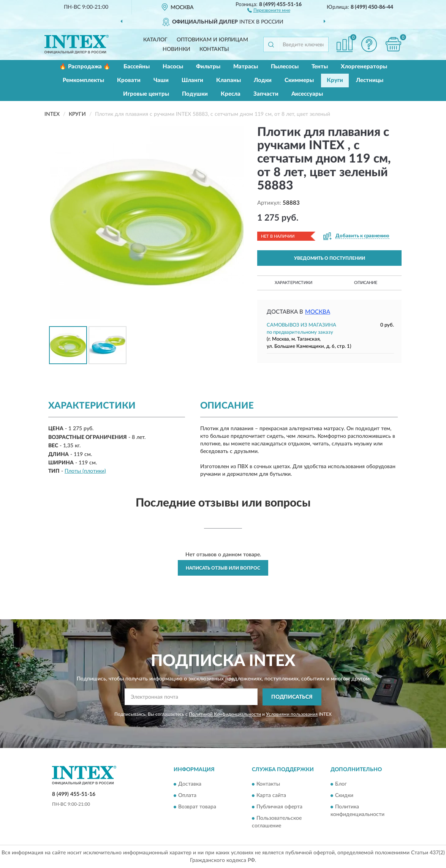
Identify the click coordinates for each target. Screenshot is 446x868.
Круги (335, 80)
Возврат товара (197, 807)
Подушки (195, 94)
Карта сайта (271, 796)
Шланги (192, 80)
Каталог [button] (155, 40)
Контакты (214, 49)
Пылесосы (285, 67)
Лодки (263, 80)
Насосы (173, 67)
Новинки (176, 49)
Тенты (320, 67)
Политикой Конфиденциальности (225, 714)
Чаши (161, 80)
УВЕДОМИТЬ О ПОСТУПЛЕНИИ (330, 258)
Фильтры (208, 67)
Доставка (190, 784)
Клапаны (229, 80)
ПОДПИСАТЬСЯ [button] (292, 697)
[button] (269, 10)
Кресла (231, 94)
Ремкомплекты (83, 80)
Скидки (344, 796)
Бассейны (137, 67)
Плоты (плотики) (85, 471)
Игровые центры (146, 94)
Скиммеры (299, 80)
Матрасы (246, 67)
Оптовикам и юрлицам (212, 40)
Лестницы (370, 80)
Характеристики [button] (293, 283)
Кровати (129, 80)
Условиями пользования (292, 714)
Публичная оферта (279, 807)
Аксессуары (307, 94)
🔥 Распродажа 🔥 (85, 67)
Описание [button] (366, 283)
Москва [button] (318, 312)
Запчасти (266, 94)
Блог (341, 784)
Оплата (187, 796)
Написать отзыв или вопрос (223, 568)
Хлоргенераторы (364, 67)
